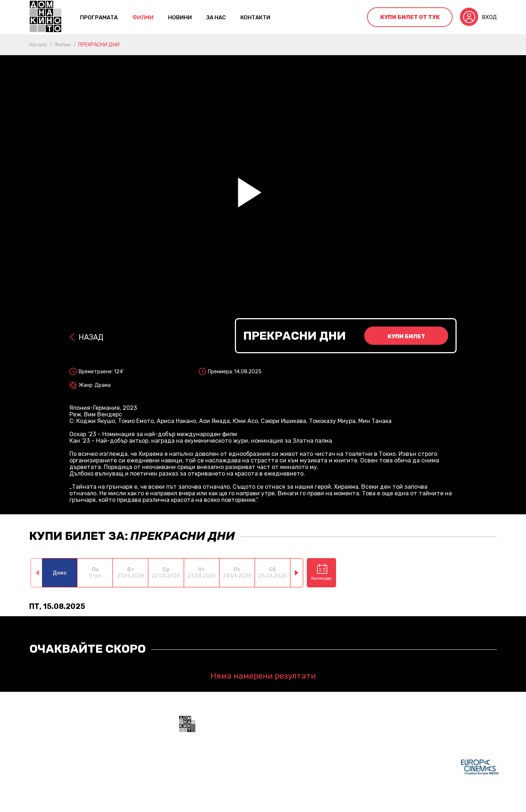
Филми (143, 18)
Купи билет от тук (410, 17)
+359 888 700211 (318, 771)
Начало (38, 45)
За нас (216, 18)
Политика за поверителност (261, 801)
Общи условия (198, 801)
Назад (91, 337)
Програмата (99, 18)
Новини (180, 18)
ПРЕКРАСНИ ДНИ (99, 45)
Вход (489, 17)
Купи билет (406, 336)
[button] (297, 573)
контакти (255, 18)
